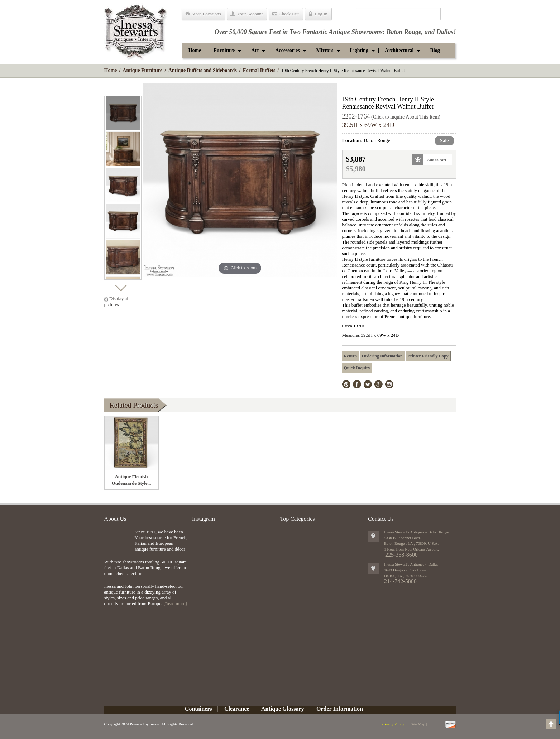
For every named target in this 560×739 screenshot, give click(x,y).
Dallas (445, 32)
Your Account (250, 14)
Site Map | (419, 724)
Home (111, 70)
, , (406, 576)
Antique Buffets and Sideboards (203, 70)
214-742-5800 (400, 581)
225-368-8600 (401, 555)
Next (121, 286)
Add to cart (435, 160)
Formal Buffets (259, 70)
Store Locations (206, 14)
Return (351, 356)
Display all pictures (117, 301)
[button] (224, 51)
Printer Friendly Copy (428, 356)
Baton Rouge (404, 32)
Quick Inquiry (357, 368)
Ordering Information (382, 356)
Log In (321, 14)
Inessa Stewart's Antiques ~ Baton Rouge (417, 532)
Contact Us (381, 519)
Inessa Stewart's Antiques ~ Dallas (411, 564)
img (118, 541)
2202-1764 (356, 116)
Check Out (289, 14)
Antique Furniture (142, 70)
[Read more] (175, 603)
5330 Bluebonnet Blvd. (402, 538)
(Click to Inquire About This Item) (406, 117)
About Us (115, 519)
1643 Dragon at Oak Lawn (405, 570)
